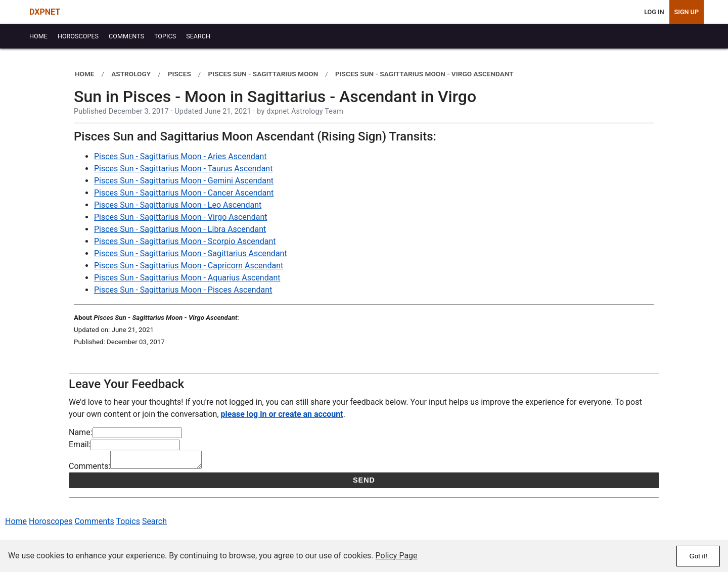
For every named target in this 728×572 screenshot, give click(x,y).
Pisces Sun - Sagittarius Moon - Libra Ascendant (180, 229)
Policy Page (397, 556)
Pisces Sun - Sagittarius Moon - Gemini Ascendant (184, 181)
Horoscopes (51, 524)
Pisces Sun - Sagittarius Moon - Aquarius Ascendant (187, 278)
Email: (80, 444)
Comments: (89, 469)
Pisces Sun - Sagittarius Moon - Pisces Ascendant (183, 290)
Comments (94, 524)
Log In (654, 12)
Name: (81, 432)
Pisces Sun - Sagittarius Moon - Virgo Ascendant (180, 217)
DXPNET (45, 12)
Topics (128, 524)
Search (154, 524)
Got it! (698, 556)
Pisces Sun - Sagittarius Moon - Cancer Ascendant (184, 193)
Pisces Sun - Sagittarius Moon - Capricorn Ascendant (189, 266)
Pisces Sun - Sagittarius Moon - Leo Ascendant (178, 205)
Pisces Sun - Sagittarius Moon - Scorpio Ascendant (185, 241)
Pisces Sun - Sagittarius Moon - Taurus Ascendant (183, 169)
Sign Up (687, 12)
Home (16, 524)
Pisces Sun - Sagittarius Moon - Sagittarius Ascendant (191, 253)
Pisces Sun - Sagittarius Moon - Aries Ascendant (180, 156)
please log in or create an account (282, 414)
